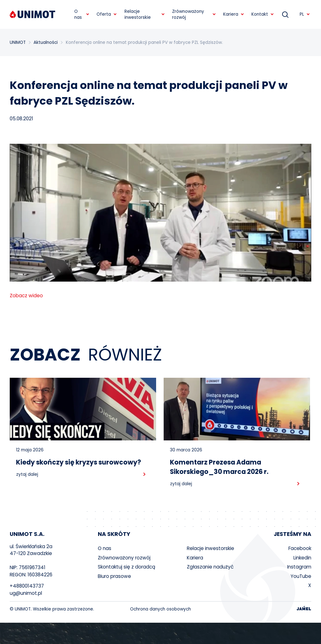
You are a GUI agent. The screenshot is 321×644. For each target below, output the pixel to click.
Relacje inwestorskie (210, 548)
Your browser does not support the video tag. (160, 633)
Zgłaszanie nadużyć (210, 567)
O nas (105, 548)
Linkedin (302, 558)
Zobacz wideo (26, 296)
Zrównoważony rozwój (124, 558)
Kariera (195, 558)
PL (305, 14)
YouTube (301, 576)
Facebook (300, 548)
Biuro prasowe (114, 576)
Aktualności (46, 42)
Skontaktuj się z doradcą (126, 567)
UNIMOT (18, 42)
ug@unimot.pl (26, 593)
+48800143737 (27, 586)
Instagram (299, 567)
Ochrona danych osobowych (160, 609)
